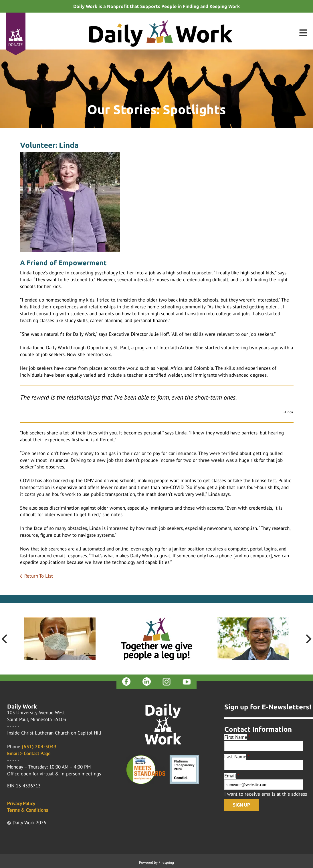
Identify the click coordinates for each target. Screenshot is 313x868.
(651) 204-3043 (39, 747)
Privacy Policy (21, 803)
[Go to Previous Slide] (5, 639)
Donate (16, 45)
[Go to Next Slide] (308, 639)
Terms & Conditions (28, 810)
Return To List (39, 576)
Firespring (166, 862)
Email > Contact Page (29, 753)
